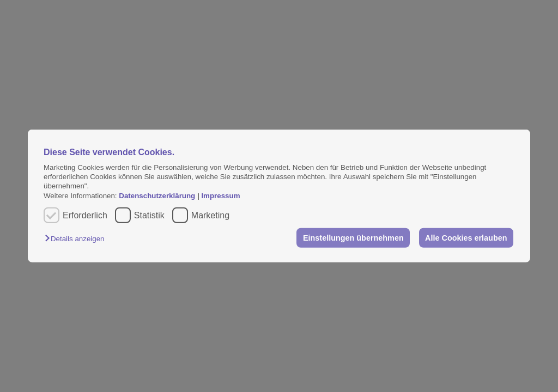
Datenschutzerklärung (158, 196)
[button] (77, 239)
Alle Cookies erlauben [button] (466, 238)
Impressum (220, 196)
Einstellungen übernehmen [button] (353, 238)
